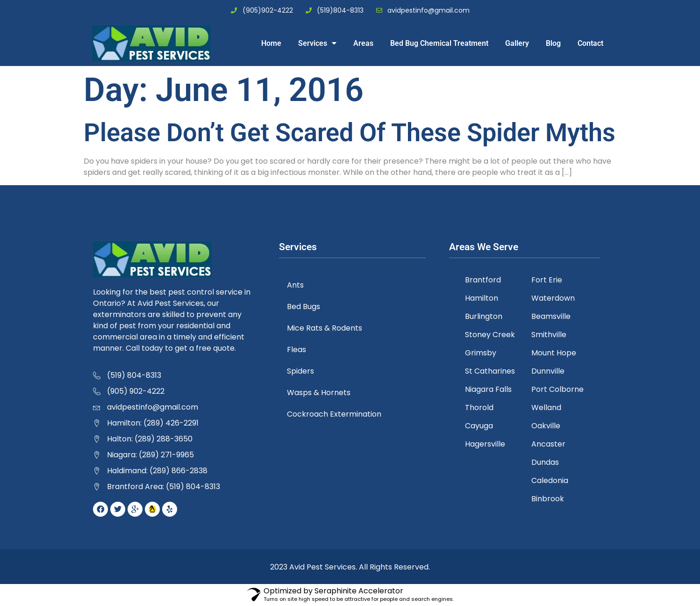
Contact (590, 43)
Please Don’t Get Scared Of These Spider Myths (350, 133)
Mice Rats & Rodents (326, 328)
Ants (297, 285)
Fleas (298, 350)
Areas (363, 43)
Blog (553, 43)
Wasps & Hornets (320, 393)
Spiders (302, 371)
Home (271, 43)
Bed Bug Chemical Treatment (439, 43)
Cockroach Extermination (336, 414)
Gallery (517, 43)
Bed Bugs (305, 307)
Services (317, 43)
